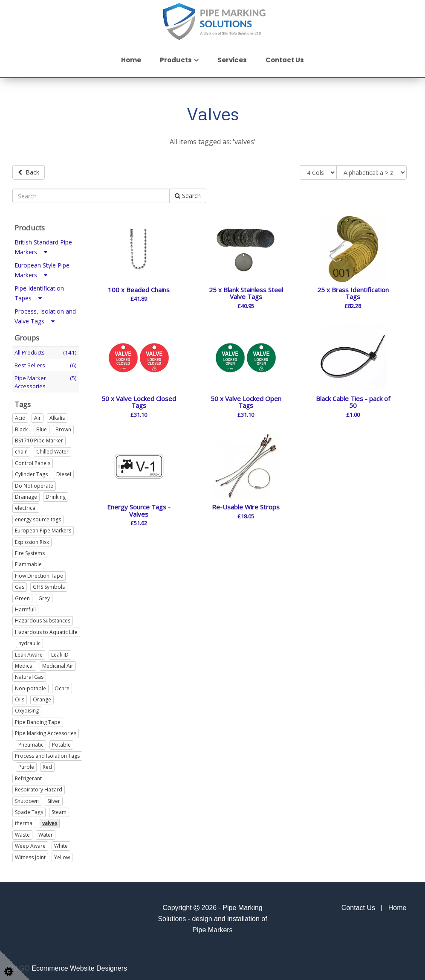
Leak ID (60, 652)
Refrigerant (28, 775)
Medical (24, 663)
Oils (20, 696)
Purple (26, 764)
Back (29, 172)
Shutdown (27, 798)
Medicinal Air (58, 663)
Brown (63, 426)
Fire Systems (30, 550)
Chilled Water (52, 449)
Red (47, 764)
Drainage (26, 494)
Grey (44, 595)
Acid (20, 415)
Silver (54, 798)
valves (50, 821)
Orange (42, 696)
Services (232, 60)
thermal (24, 821)
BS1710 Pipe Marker (39, 438)
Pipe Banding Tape (38, 719)
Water (46, 832)
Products (176, 60)
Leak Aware (29, 652)
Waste (22, 832)
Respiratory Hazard (39, 787)
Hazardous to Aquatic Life (46, 629)
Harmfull (25, 606)
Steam (59, 809)
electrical (26, 505)
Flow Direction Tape (39, 573)
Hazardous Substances (43, 618)
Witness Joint (30, 854)
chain (21, 449)
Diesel (64, 472)
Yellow (62, 854)
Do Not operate (34, 483)
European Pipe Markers (43, 528)
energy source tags (38, 516)
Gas (20, 584)
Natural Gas (29, 674)
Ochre (62, 685)
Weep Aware (30, 843)
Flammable (28, 562)
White (61, 843)
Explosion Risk (32, 539)
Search (188, 193)
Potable (61, 742)
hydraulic (29, 641)
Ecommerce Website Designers (79, 965)
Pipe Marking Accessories (46, 731)
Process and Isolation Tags (47, 753)
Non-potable (30, 685)
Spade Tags (29, 809)
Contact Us (285, 60)
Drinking (56, 494)
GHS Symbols (49, 584)
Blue (42, 426)
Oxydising (27, 708)
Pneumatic (31, 742)
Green (22, 595)
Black (21, 426)
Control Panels (33, 460)
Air (38, 415)
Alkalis (57, 415)
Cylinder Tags (31, 472)
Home (131, 60)
